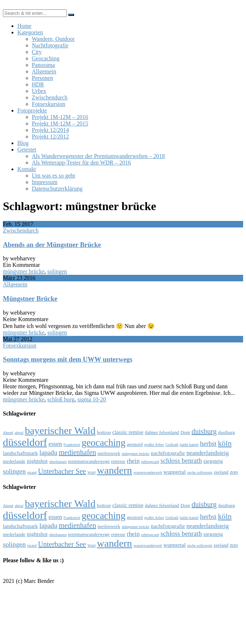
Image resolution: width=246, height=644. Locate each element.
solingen (57, 271)
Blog (23, 143)
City (37, 52)
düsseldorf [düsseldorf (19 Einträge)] (25, 442)
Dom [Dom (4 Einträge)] (185, 432)
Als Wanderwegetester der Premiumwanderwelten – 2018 (98, 156)
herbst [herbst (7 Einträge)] (208, 443)
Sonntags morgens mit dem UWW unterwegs (68, 359)
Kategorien (30, 32)
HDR (38, 84)
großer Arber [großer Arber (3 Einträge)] (154, 445)
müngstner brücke (24, 271)
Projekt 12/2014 (50, 130)
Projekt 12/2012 (50, 137)
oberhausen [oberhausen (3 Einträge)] (58, 462)
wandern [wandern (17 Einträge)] (114, 470)
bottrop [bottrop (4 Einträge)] (104, 432)
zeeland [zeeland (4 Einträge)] (221, 472)
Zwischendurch (50, 97)
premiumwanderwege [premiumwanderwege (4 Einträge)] (89, 461)
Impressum (45, 182)
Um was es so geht (53, 176)
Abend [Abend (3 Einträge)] (8, 433)
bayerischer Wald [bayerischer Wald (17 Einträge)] (60, 430)
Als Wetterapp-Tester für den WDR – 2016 (81, 163)
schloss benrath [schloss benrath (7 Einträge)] (181, 460)
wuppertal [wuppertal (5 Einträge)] (174, 472)
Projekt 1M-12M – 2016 (60, 117)
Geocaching (46, 58)
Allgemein (44, 71)
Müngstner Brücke (30, 298)
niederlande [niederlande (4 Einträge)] (14, 461)
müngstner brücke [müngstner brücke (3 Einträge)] (136, 454)
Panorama (43, 65)
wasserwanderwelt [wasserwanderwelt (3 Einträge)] (148, 472)
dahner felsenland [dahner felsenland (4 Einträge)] (162, 432)
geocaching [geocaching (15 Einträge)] (103, 443)
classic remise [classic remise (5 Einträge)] (128, 432)
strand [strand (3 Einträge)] (32, 472)
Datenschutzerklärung (57, 189)
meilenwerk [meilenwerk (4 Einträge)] (109, 453)
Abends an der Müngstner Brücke (52, 245)
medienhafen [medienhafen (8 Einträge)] (77, 452)
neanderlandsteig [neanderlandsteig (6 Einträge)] (208, 453)
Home (24, 26)
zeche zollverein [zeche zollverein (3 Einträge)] (200, 472)
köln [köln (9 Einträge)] (225, 443)
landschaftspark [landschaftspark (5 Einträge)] (20, 453)
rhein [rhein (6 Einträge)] (133, 461)
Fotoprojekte (32, 110)
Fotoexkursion (48, 104)
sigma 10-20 (92, 399)
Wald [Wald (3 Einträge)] (91, 472)
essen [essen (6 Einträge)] (55, 444)
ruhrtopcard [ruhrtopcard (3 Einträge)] (150, 462)
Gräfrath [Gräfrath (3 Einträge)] (172, 445)
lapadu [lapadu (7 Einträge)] (48, 453)
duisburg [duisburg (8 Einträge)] (204, 431)
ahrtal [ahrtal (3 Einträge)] (19, 433)
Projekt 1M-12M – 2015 (60, 123)
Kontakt (27, 169)
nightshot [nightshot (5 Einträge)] (37, 461)
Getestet (27, 150)
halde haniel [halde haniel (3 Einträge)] (189, 445)
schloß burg (61, 399)
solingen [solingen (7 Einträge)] (14, 471)
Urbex (39, 91)
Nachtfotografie (50, 45)
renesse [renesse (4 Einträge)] (118, 461)
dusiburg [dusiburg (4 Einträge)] (226, 432)
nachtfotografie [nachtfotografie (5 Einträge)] (168, 453)
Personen (42, 78)
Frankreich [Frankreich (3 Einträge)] (72, 445)
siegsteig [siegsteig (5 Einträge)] (213, 461)
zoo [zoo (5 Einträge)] (234, 472)
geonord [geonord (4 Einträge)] (135, 444)
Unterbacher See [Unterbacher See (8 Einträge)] (62, 471)
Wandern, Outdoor (53, 39)
